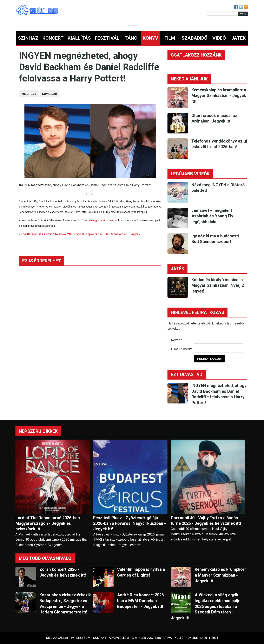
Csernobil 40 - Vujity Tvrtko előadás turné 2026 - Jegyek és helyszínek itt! (206, 521)
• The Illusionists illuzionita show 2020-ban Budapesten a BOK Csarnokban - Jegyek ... (81, 234)
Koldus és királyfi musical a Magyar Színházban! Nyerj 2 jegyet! (218, 285)
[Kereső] (222, 14)
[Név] (219, 340)
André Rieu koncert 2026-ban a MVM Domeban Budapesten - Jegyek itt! (141, 601)
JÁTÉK (238, 38)
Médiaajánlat (57, 638)
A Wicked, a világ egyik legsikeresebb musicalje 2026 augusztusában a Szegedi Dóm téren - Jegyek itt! (206, 606)
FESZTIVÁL (107, 38)
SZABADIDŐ (194, 38)
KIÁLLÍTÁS (79, 38)
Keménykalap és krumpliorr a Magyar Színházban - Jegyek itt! (219, 96)
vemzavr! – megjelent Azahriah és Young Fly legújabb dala (212, 216)
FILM (170, 38)
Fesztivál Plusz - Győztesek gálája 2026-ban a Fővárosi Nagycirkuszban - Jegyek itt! (130, 523)
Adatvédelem (119, 638)
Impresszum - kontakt (89, 638)
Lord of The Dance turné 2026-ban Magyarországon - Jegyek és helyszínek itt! (48, 523)
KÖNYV (150, 38)
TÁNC (131, 38)
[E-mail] (219, 349)
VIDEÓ (219, 38)
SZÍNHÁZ (28, 38)
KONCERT (53, 38)
